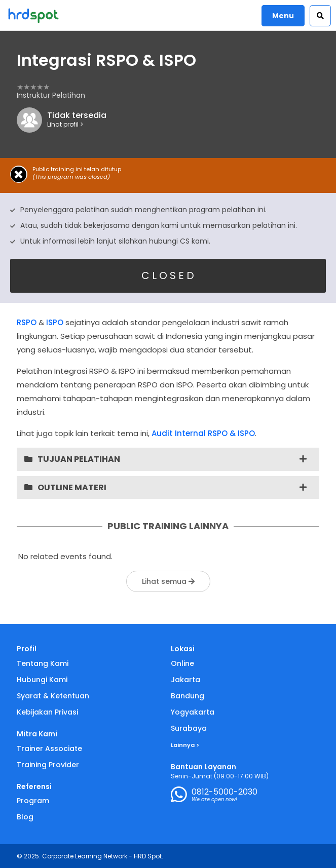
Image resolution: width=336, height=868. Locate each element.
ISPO (55, 322)
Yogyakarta (193, 712)
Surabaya (189, 728)
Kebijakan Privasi (47, 712)
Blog (25, 817)
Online (182, 663)
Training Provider (48, 765)
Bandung (188, 696)
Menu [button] (283, 16)
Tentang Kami (43, 663)
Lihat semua (168, 581)
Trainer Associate (49, 748)
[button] (320, 16)
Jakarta (185, 680)
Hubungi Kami (42, 680)
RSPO (27, 322)
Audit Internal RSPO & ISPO (203, 433)
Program (33, 801)
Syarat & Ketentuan (53, 696)
